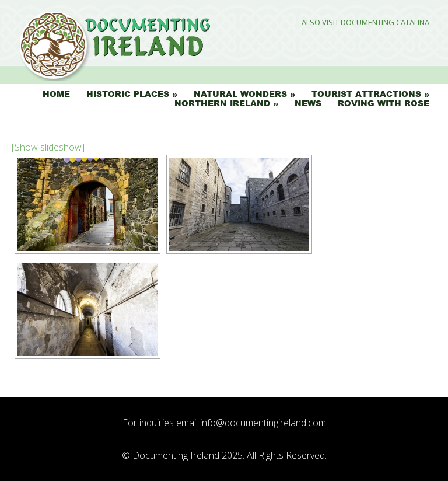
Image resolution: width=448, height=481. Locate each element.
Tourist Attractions (366, 94)
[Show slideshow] (48, 147)
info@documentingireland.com (263, 423)
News (308, 103)
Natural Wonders (240, 94)
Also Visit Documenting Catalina (365, 22)
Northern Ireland (222, 103)
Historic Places (128, 94)
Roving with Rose (384, 103)
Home (56, 94)
